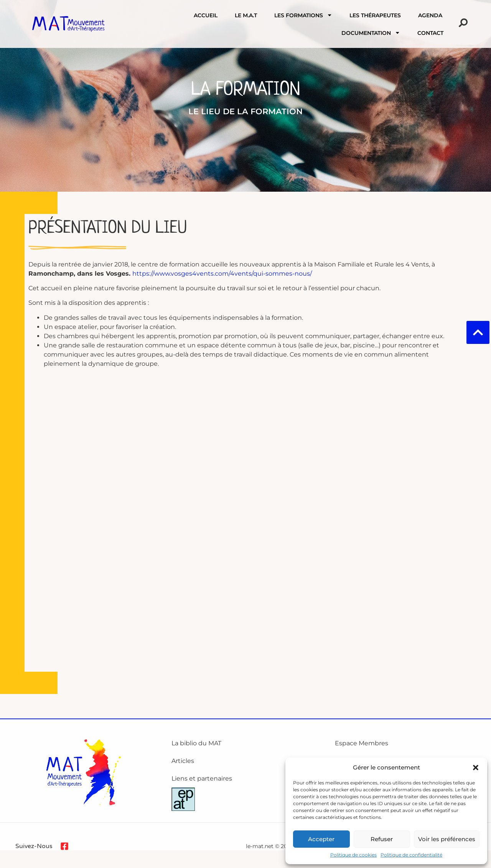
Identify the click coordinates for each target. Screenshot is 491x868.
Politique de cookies (353, 855)
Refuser (382, 839)
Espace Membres (362, 743)
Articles (183, 761)
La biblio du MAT (196, 743)
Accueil (206, 15)
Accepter (321, 839)
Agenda (430, 15)
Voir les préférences (447, 839)
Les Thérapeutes (375, 15)
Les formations (303, 15)
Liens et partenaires (202, 778)
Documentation (371, 33)
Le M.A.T (246, 15)
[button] (476, 768)
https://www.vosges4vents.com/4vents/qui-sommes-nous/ (222, 274)
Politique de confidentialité (411, 855)
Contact (430, 33)
